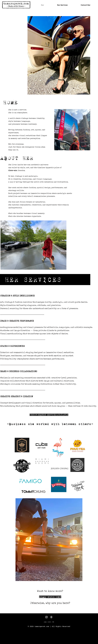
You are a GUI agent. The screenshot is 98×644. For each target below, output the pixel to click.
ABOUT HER (17, 158)
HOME (10, 102)
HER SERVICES (33, 280)
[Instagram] (46, 617)
